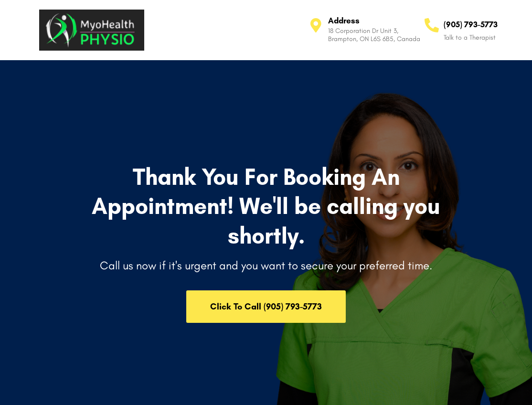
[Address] (316, 25)
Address (344, 21)
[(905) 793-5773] (432, 25)
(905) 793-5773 (471, 24)
